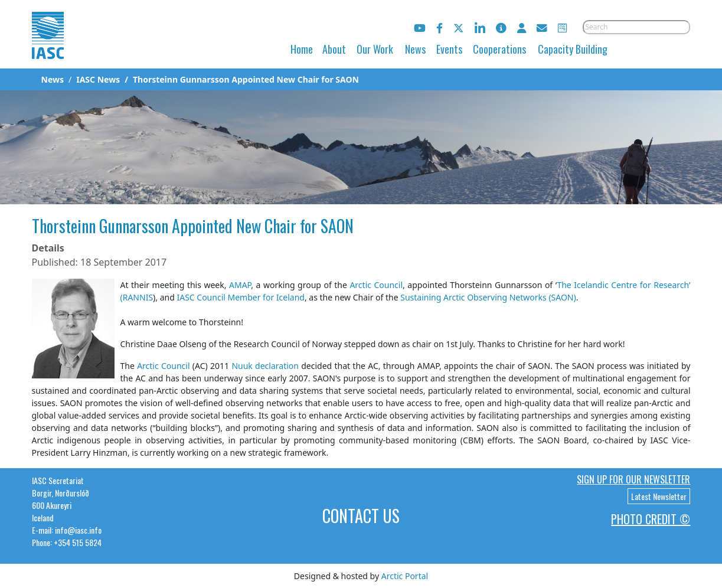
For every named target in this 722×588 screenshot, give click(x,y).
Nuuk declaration (265, 366)
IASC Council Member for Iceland (240, 297)
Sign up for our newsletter (633, 479)
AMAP (240, 285)
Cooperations (499, 49)
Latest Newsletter (659, 496)
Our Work (375, 49)
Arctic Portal (405, 576)
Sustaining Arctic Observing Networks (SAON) (488, 297)
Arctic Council (376, 285)
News (415, 49)
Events (449, 49)
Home (302, 49)
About (334, 49)
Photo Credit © (651, 519)
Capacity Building (573, 49)
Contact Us (361, 516)
